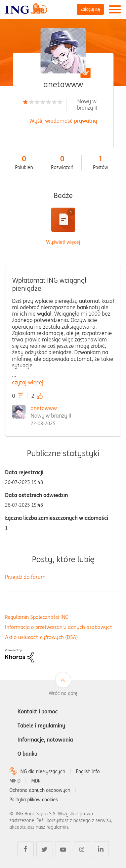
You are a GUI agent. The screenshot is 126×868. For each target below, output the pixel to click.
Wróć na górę (63, 693)
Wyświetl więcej (63, 242)
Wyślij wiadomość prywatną (63, 121)
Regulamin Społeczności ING (37, 617)
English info (88, 771)
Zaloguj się (90, 9)
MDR (36, 781)
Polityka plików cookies (34, 800)
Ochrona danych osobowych (40, 790)
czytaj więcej (28, 382)
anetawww (44, 408)
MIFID (15, 781)
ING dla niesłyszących (42, 771)
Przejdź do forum (25, 577)
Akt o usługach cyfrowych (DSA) (41, 637)
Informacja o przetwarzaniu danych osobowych (59, 627)
